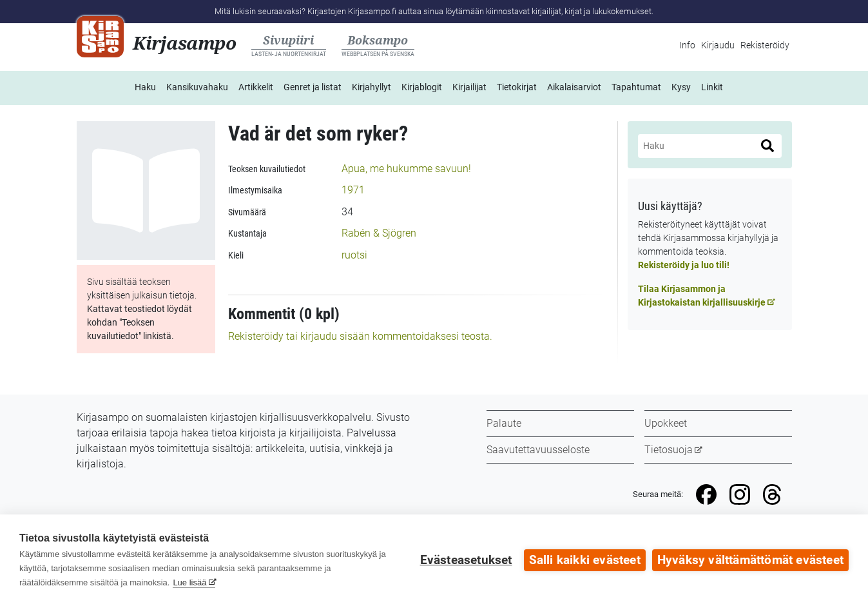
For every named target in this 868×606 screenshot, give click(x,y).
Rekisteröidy (765, 45)
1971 (353, 190)
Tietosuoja (669, 450)
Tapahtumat (636, 87)
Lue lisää (189, 582)
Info (687, 45)
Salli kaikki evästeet (585, 560)
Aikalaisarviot (574, 87)
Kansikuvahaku (197, 87)
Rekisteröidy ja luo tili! (684, 265)
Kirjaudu (718, 45)
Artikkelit (256, 87)
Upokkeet (666, 423)
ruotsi (354, 255)
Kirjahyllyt (371, 87)
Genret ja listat (313, 87)
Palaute (504, 423)
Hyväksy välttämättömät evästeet (750, 560)
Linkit (712, 87)
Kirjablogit (422, 87)
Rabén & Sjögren (379, 233)
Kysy (681, 87)
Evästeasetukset (466, 560)
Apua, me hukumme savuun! (406, 169)
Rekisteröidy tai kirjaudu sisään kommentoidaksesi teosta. (360, 336)
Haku (145, 87)
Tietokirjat (517, 87)
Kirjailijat (469, 87)
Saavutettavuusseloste (538, 450)
